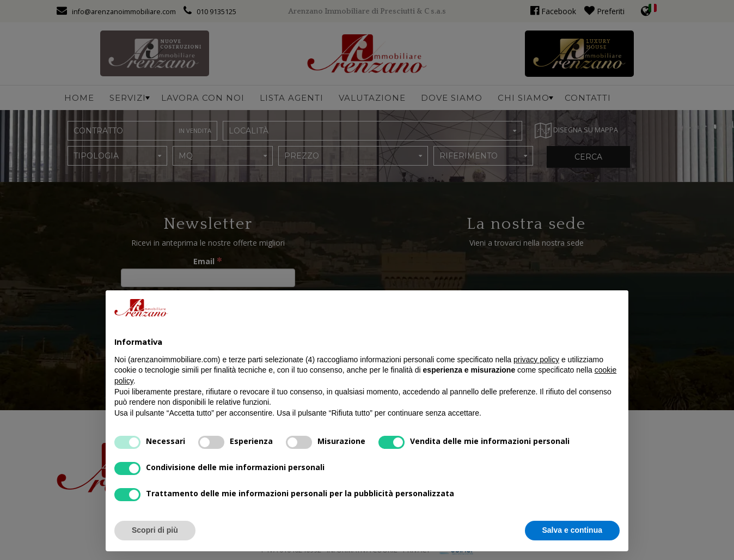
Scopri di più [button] (155, 530)
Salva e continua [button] (572, 530)
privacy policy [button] (536, 360)
